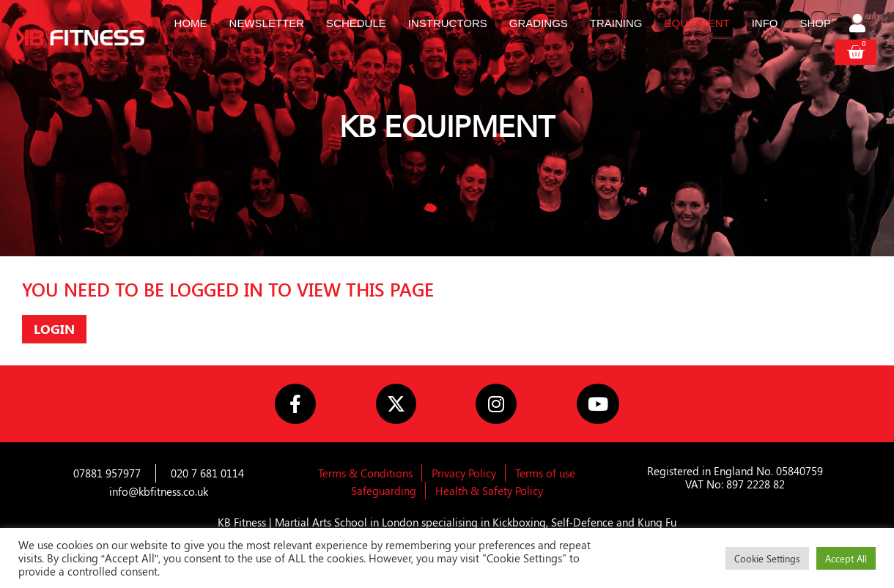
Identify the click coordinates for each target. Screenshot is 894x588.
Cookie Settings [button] (767, 558)
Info (765, 23)
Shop (816, 23)
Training (616, 23)
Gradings (539, 23)
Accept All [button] (846, 558)
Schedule (356, 23)
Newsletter (267, 23)
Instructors (448, 23)
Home (191, 23)
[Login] (859, 25)
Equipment (697, 23)
